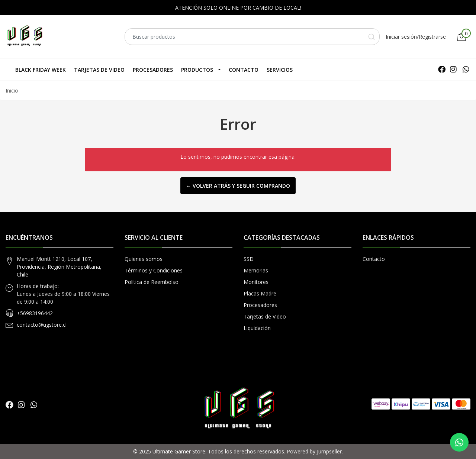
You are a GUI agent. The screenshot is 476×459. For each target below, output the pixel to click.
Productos (197, 70)
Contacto (244, 70)
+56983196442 (35, 313)
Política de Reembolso (152, 282)
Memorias (256, 270)
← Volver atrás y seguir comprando (238, 186)
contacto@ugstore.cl (42, 325)
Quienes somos (144, 259)
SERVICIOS (280, 70)
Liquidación (257, 328)
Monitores (256, 282)
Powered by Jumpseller (314, 451)
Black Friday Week (41, 70)
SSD (249, 259)
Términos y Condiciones (154, 270)
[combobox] (252, 37)
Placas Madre (260, 293)
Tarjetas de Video (99, 70)
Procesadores (153, 70)
